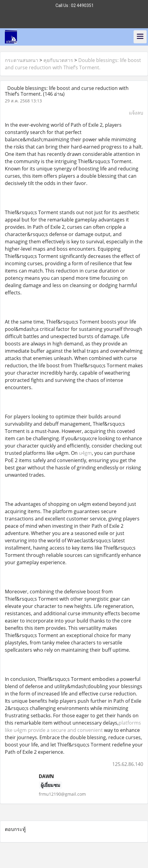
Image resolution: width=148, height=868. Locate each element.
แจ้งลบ (136, 113)
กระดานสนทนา (22, 60)
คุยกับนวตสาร (58, 60)
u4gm (85, 453)
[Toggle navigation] (140, 37)
